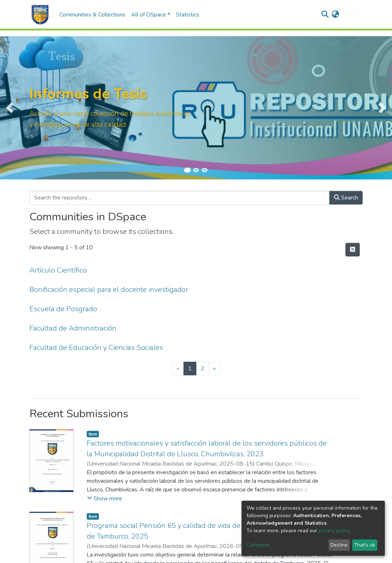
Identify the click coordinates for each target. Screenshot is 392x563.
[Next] (214, 369)
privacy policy (334, 531)
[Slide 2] (196, 170)
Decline (339, 545)
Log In (350, 15)
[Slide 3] (205, 170)
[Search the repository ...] (180, 198)
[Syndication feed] (353, 250)
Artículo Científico (58, 270)
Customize (258, 545)
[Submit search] (325, 15)
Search (346, 198)
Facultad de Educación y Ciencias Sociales (96, 348)
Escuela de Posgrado (63, 309)
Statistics (188, 15)
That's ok (365, 545)
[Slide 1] (187, 170)
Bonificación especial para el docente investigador (109, 290)
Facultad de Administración (73, 328)
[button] (336, 15)
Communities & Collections (92, 15)
